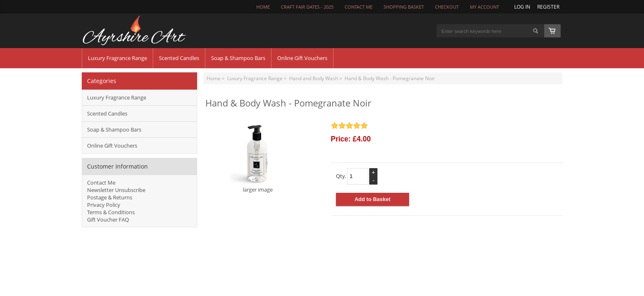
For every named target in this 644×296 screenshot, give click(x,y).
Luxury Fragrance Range (255, 78)
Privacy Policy (104, 205)
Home (263, 7)
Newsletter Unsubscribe (116, 190)
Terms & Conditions (111, 212)
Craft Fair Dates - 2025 (307, 7)
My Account (484, 7)
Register (548, 7)
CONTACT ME (359, 7)
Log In (522, 7)
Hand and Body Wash (314, 78)
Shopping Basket (404, 7)
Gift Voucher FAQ (108, 220)
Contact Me (101, 183)
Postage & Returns (110, 197)
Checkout (447, 7)
